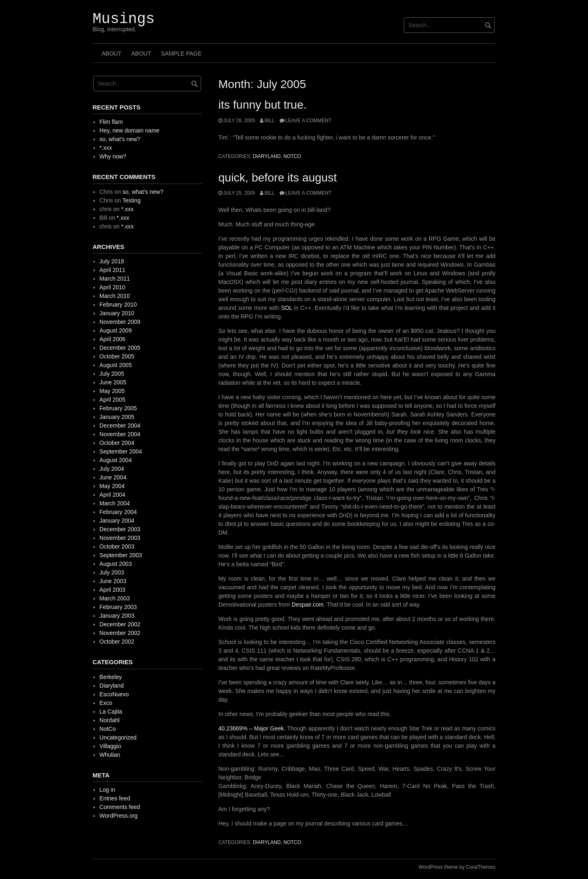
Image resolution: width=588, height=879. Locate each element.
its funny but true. (263, 105)
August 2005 (116, 365)
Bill (269, 121)
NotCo (292, 156)
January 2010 (117, 313)
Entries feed (115, 798)
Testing (132, 200)
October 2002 (117, 642)
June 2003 (113, 581)
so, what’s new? (120, 139)
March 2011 (115, 279)
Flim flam (111, 122)
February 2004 (118, 512)
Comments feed (120, 807)
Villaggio (110, 746)
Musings (124, 19)
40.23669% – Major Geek (251, 728)
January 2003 (117, 616)
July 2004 (112, 469)
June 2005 (113, 382)
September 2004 (121, 451)
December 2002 (120, 624)
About (111, 53)
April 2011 (112, 270)
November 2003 (120, 538)
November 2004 (120, 434)
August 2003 (116, 564)
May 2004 (112, 486)
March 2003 (115, 598)
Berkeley (111, 677)
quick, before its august (278, 178)
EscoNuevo (114, 694)
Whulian (110, 755)
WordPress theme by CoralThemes (457, 867)
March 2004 (115, 503)
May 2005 (112, 391)
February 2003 (118, 607)
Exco (106, 703)
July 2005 (112, 374)
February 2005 (118, 408)
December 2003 (120, 529)
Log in (107, 790)
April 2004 (112, 495)
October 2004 (117, 443)
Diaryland (267, 156)
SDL (287, 308)
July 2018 (112, 261)
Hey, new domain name (130, 130)
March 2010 (115, 296)
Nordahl (110, 720)
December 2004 (120, 426)
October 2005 (117, 356)
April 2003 (112, 590)
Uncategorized (118, 737)
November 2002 (120, 633)
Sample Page (181, 53)
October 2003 (117, 546)
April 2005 (112, 400)
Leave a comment (308, 121)
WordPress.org (119, 816)
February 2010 (118, 305)
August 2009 (116, 330)
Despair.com (308, 605)
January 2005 (117, 417)
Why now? (113, 156)
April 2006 (112, 339)
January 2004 (117, 521)
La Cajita (111, 712)
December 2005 (120, 348)
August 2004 (116, 460)
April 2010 (112, 287)
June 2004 (113, 477)
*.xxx (106, 148)
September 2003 (121, 555)
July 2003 (112, 572)
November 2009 (120, 322)
